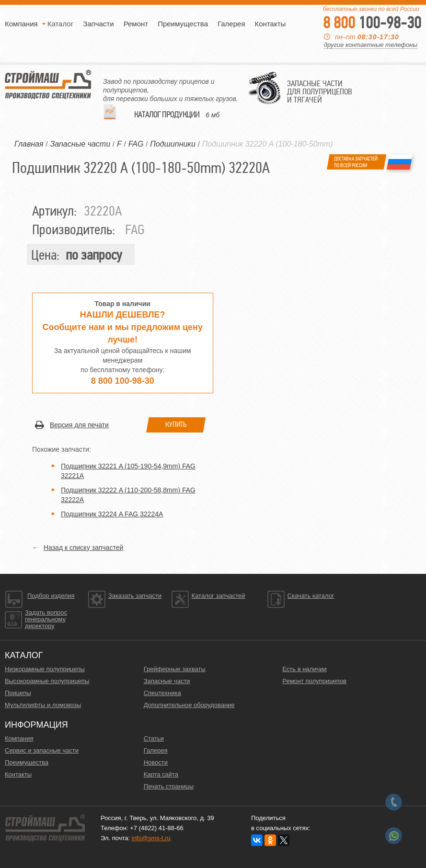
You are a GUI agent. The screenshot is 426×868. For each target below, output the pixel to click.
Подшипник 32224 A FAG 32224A (112, 514)
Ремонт (136, 24)
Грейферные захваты (175, 669)
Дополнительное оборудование (189, 705)
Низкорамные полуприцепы (45, 669)
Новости (156, 762)
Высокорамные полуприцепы (47, 681)
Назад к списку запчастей (83, 548)
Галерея (231, 24)
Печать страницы (169, 786)
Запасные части (167, 681)
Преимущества (183, 24)
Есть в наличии (304, 669)
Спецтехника (162, 693)
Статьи (154, 738)
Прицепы (18, 693)
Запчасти (98, 24)
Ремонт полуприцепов (314, 681)
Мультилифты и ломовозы (43, 705)
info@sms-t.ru (151, 838)
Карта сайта (161, 774)
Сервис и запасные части (42, 750)
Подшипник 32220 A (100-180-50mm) (268, 144)
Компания (21, 24)
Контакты (271, 24)
